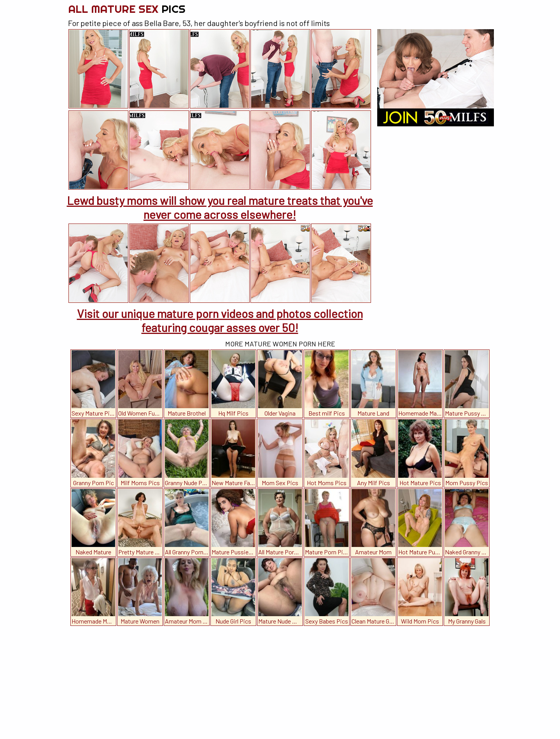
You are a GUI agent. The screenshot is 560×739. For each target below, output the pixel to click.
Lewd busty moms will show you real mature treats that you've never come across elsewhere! (220, 207)
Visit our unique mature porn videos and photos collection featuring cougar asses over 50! (220, 320)
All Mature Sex (127, 9)
